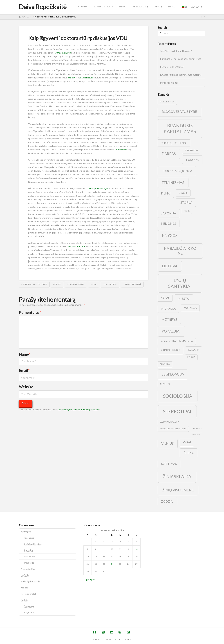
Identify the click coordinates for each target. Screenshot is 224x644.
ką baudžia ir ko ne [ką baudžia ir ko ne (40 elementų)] (180, 251)
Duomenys (29, 606)
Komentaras (30, 312)
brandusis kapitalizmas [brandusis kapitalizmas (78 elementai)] (180, 129)
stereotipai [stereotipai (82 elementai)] (177, 411)
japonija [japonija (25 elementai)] (169, 213)
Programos (29, 612)
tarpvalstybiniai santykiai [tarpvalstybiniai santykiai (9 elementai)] (173, 429)
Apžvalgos (26, 532)
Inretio (115, 639)
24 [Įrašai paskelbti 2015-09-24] (112, 564)
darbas (57, 284)
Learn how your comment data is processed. (79, 410)
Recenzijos (29, 538)
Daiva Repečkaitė (43, 7)
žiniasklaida (29, 563)
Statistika (28, 550)
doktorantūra (76, 284)
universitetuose (87, 78)
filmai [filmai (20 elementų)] (166, 193)
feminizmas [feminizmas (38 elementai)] (173, 183)
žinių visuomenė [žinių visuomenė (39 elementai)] (178, 490)
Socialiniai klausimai (33, 544)
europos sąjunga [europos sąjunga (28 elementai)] (177, 171)
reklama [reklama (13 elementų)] (194, 350)
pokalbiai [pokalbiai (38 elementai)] (171, 331)
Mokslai (25, 588)
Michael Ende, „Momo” (172, 67)
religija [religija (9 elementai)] (191, 357)
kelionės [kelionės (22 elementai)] (169, 224)
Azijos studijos (28, 569)
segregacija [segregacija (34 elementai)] (173, 374)
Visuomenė (29, 556)
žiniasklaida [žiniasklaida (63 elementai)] (177, 477)
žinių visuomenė (132, 284)
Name (25, 354)
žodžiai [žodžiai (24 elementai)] (167, 501)
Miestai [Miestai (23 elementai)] (184, 299)
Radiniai (25, 600)
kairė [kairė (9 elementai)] (187, 211)
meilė (94, 284)
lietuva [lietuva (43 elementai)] (170, 266)
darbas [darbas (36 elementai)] (169, 154)
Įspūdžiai (25, 575)
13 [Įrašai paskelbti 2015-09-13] (136, 549)
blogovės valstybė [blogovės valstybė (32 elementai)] (179, 111)
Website (26, 387)
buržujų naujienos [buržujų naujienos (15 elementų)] (174, 143)
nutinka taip (121, 150)
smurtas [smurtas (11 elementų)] (165, 384)
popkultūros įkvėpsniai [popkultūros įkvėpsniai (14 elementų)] (177, 341)
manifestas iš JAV (76, 246)
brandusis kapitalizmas (34, 284)
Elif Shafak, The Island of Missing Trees (181, 59)
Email (24, 370)
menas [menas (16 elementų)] (165, 298)
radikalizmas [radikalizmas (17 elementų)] (170, 350)
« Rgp (86, 580)
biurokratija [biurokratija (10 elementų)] (167, 102)
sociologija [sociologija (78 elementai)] (178, 396)
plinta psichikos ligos (99, 188)
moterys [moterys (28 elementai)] (169, 319)
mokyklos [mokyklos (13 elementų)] (190, 308)
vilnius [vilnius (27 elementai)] (168, 443)
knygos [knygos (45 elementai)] (170, 235)
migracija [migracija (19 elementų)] (168, 309)
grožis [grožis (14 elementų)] (183, 193)
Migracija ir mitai (169, 83)
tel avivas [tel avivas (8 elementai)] (197, 429)
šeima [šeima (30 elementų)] (189, 453)
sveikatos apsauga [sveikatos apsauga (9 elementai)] (169, 422)
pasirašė (72, 78)
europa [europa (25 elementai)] (192, 160)
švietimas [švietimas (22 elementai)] (169, 464)
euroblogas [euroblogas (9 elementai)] (191, 150)
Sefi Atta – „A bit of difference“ (176, 51)
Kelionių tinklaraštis (30, 581)
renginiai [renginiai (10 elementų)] (165, 364)
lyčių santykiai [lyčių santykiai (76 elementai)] (180, 283)
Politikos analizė (29, 594)
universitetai (110, 284)
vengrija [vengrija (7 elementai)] (196, 435)
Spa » (93, 580)
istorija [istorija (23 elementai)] (186, 202)
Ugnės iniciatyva (63, 53)
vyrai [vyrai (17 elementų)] (187, 442)
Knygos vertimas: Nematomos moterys (181, 75)
